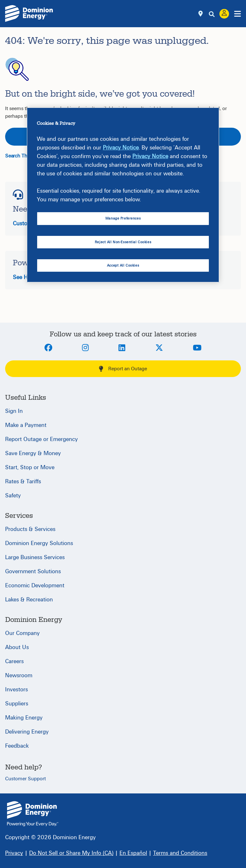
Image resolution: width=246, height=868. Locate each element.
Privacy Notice (121, 148)
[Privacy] (14, 853)
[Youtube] (197, 348)
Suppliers (17, 704)
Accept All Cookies (123, 265)
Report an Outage (123, 369)
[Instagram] (85, 348)
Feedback (17, 746)
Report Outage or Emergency (41, 439)
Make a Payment (26, 425)
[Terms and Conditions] (180, 853)
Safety (13, 496)
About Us (17, 647)
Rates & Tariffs (23, 482)
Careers (14, 661)
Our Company (22, 633)
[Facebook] (48, 348)
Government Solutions (33, 571)
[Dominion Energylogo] (29, 14)
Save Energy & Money (33, 453)
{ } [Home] (33, 814)
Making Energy (24, 718)
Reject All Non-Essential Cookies (123, 242)
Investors (16, 690)
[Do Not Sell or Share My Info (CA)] (71, 853)
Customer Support (25, 779)
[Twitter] (159, 348)
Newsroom (19, 675)
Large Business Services (35, 557)
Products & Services (30, 529)
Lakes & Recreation (29, 600)
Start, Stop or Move (30, 467)
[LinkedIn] (122, 348)
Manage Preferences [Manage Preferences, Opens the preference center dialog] (123, 218)
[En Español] (133, 853)
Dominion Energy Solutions (39, 543)
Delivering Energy (27, 732)
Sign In (14, 411)
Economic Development (35, 586)
